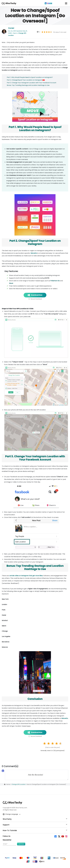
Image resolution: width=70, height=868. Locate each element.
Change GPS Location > (19, 784)
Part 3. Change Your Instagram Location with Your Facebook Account (32, 83)
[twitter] (59, 836)
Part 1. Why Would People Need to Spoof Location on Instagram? (30, 77)
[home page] (9, 4)
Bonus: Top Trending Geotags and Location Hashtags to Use (28, 85)
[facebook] (55, 836)
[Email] (9, 844)
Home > (9, 784)
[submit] (21, 844)
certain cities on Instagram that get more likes (26, 576)
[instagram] (66, 836)
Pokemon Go (55, 281)
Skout (11, 283)
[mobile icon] (66, 3)
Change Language (11, 814)
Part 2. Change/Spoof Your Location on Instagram (26, 80)
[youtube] (63, 836)
